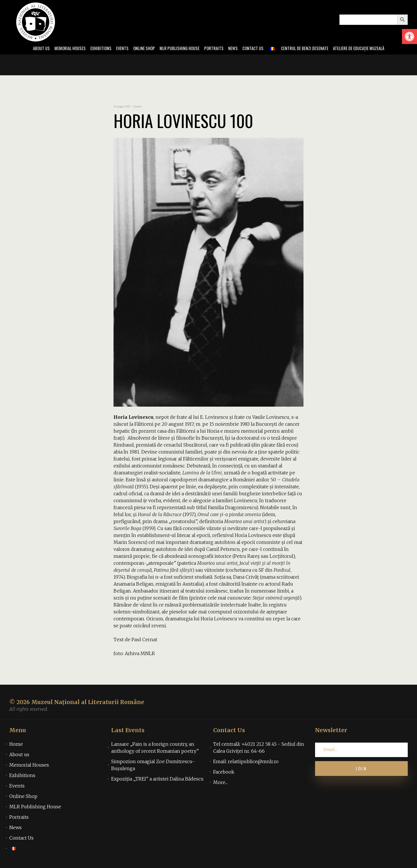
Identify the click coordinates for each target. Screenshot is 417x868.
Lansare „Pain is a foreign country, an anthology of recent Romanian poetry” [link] (155, 748)
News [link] (234, 49)
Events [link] (117, 49)
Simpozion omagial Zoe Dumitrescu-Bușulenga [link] (153, 765)
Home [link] (16, 745)
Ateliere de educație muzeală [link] (367, 49)
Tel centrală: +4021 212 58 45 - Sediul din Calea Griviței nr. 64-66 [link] (259, 748)
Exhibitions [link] (95, 49)
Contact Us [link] (255, 49)
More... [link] (220, 783)
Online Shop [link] (140, 49)
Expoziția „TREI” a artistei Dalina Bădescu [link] (157, 779)
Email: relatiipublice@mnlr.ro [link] (246, 762)
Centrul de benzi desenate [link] (309, 49)
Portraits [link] (214, 49)
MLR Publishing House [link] (178, 49)
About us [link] (31, 49)
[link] (409, 36)
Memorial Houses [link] (62, 49)
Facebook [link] (224, 772)
